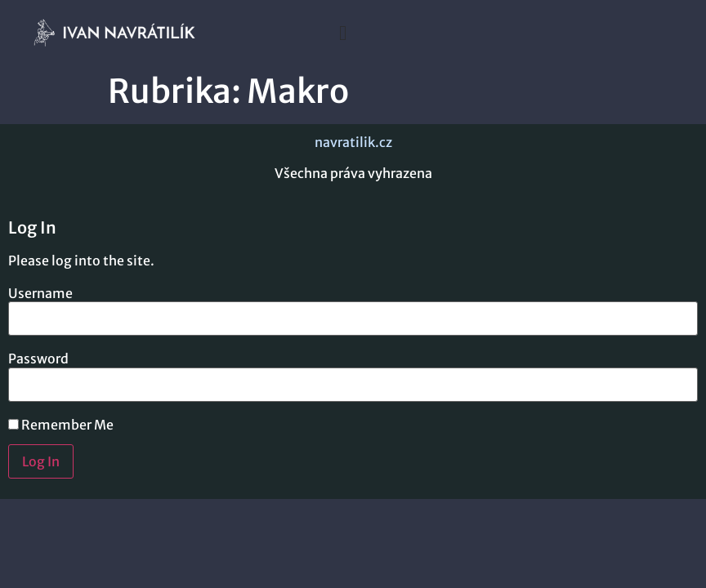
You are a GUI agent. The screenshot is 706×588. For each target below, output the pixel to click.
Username (40, 293)
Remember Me (61, 425)
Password (38, 359)
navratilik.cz (353, 142)
